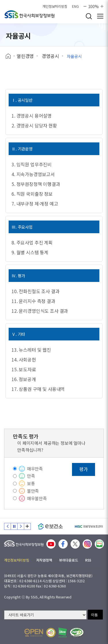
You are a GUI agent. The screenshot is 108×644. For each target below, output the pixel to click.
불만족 (33, 491)
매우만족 (35, 469)
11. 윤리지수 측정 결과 (33, 301)
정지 (14, 526)
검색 (89, 16)
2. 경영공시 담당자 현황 (34, 125)
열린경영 (25, 56)
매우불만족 (37, 498)
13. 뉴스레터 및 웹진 (31, 350)
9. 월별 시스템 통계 (30, 252)
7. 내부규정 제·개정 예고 (35, 204)
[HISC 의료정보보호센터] (89, 526)
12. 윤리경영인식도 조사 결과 (40, 311)
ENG (75, 6)
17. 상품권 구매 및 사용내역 (38, 389)
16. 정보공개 (24, 379)
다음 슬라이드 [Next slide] (21, 526)
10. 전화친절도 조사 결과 (36, 291)
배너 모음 (27, 526)
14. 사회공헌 (24, 359)
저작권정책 (44, 560)
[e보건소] (50, 526)
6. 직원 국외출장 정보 (32, 194)
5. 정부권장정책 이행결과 (36, 184)
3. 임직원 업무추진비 (32, 164)
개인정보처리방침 (55, 6)
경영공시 (50, 56)
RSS (88, 560)
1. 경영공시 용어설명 (32, 116)
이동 (94, 615)
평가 (84, 469)
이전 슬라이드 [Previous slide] (7, 526)
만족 (31, 476)
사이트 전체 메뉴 (100, 16)
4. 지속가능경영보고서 (33, 174)
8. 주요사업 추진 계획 (32, 242)
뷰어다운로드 (68, 560)
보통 (31, 483)
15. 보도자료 (24, 369)
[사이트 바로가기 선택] (45, 615)
